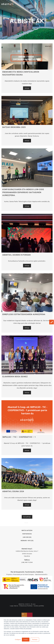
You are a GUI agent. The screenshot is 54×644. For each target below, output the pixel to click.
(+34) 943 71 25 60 (27, 562)
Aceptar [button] (26, 640)
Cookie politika (39, 606)
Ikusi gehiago (27, 517)
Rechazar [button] (35, 640)
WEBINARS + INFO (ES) (27, 541)
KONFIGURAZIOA (27, 534)
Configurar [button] (18, 640)
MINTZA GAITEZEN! (27, 531)
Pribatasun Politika (26, 606)
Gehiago (27, 88)
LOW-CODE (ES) (27, 537)
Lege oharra (14, 606)
